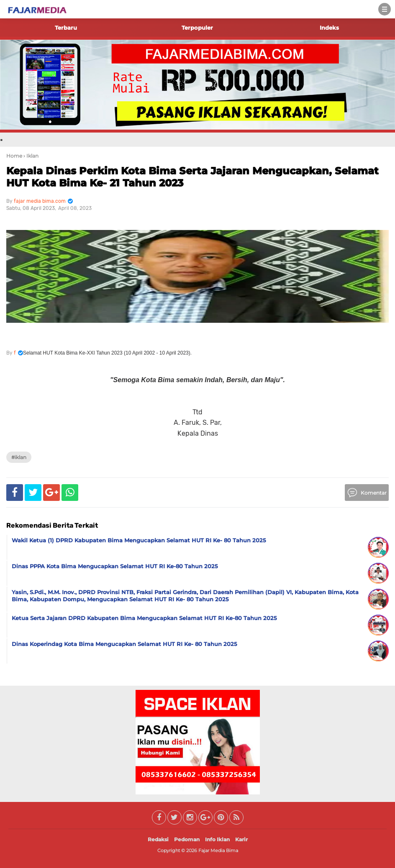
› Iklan (31, 156)
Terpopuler (197, 28)
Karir (241, 839)
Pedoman (187, 839)
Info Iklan (217, 839)
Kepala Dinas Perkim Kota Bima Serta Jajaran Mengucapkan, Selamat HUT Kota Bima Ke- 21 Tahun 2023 (192, 177)
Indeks (329, 28)
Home (14, 156)
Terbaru (66, 28)
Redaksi (158, 839)
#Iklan (19, 457)
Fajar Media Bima (218, 850)
